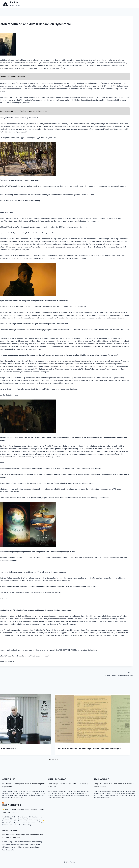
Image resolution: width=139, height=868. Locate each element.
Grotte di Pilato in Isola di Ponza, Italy (94, 674)
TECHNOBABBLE (101, 779)
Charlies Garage (57, 779)
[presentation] (93, 719)
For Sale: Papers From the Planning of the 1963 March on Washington (89, 748)
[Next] (127, 726)
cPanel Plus (9, 779)
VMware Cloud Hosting (10, 831)
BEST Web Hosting (12, 805)
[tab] (49, 760)
